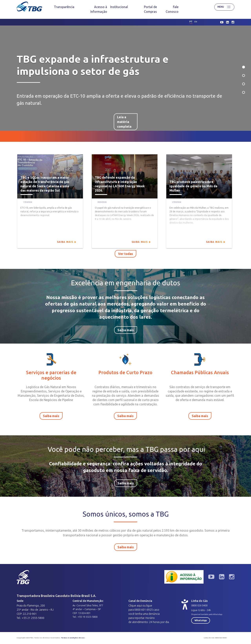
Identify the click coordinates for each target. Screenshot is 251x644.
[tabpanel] (125, 78)
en (196, 22)
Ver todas (125, 254)
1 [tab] (244, 67)
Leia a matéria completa (124, 115)
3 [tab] (244, 84)
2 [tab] (244, 75)
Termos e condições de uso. (73, 638)
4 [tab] (244, 92)
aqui (139, 606)
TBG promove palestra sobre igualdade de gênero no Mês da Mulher (193, 186)
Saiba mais (67, 242)
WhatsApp (201, 620)
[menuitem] (64, 7)
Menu (224, 7)
